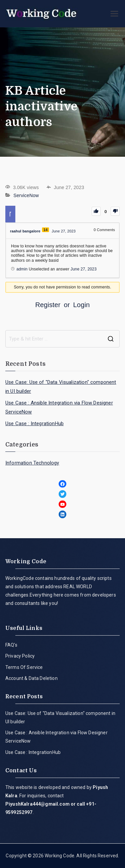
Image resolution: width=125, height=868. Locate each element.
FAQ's (11, 645)
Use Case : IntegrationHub (34, 423)
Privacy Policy (20, 656)
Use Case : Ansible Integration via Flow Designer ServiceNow (59, 407)
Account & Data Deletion (31, 678)
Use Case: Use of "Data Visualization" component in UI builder (61, 387)
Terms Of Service (24, 667)
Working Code (59, 856)
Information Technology (32, 463)
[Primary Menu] (114, 14)
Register (48, 305)
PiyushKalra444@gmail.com (37, 804)
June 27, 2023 (84, 269)
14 (45, 230)
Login (82, 305)
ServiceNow (26, 195)
